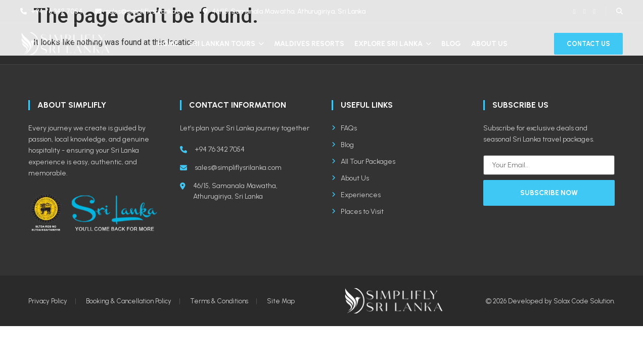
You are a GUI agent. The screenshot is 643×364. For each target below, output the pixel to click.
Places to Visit (358, 212)
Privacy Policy (48, 301)
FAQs (344, 128)
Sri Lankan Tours (226, 44)
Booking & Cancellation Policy (129, 301)
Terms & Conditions (219, 301)
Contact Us (588, 44)
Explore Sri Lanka (393, 44)
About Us (489, 44)
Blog (451, 44)
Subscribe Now (549, 193)
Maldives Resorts (309, 44)
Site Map (281, 301)
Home (168, 44)
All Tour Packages (363, 162)
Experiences (356, 195)
